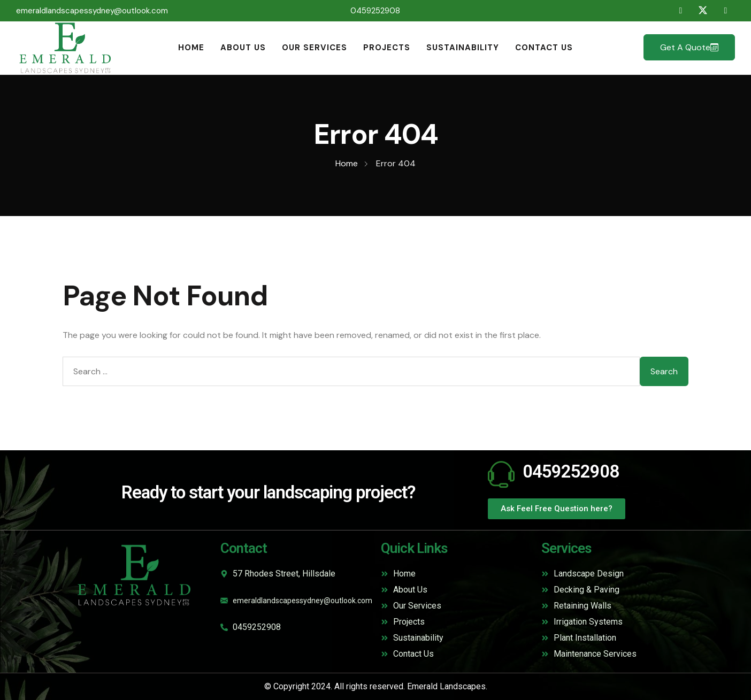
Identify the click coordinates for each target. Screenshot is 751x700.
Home (191, 48)
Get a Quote (689, 47)
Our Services (315, 48)
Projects (387, 48)
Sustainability (463, 48)
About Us (243, 48)
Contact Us (544, 48)
